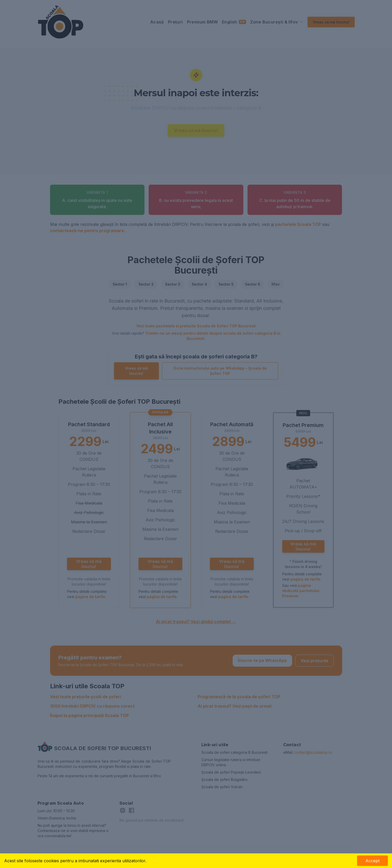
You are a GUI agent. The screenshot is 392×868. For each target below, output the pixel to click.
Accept (372, 861)
